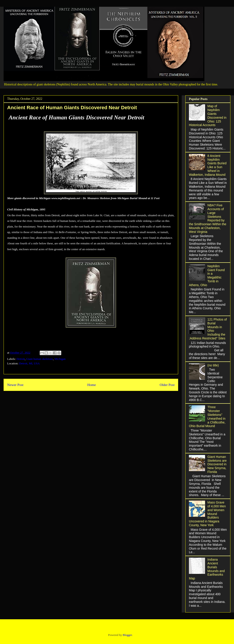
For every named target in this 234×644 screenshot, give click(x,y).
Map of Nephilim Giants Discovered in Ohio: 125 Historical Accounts (208, 116)
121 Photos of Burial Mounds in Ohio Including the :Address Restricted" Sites (208, 329)
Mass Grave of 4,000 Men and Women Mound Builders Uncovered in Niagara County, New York (207, 514)
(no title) (213, 365)
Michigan (60, 359)
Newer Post (15, 385)
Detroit (21, 359)
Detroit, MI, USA (29, 363)
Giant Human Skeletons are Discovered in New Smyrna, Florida (217, 464)
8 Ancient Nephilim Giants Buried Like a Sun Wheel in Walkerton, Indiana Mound (208, 165)
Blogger (127, 635)
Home (92, 385)
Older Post (167, 385)
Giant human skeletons (40, 359)
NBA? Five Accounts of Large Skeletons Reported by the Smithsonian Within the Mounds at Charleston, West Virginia (208, 218)
